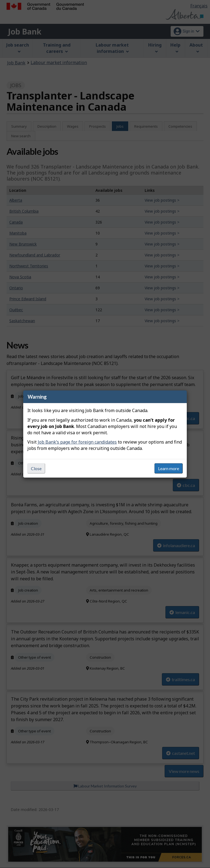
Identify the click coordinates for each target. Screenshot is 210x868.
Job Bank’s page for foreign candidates (77, 442)
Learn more (169, 468)
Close (36, 468)
